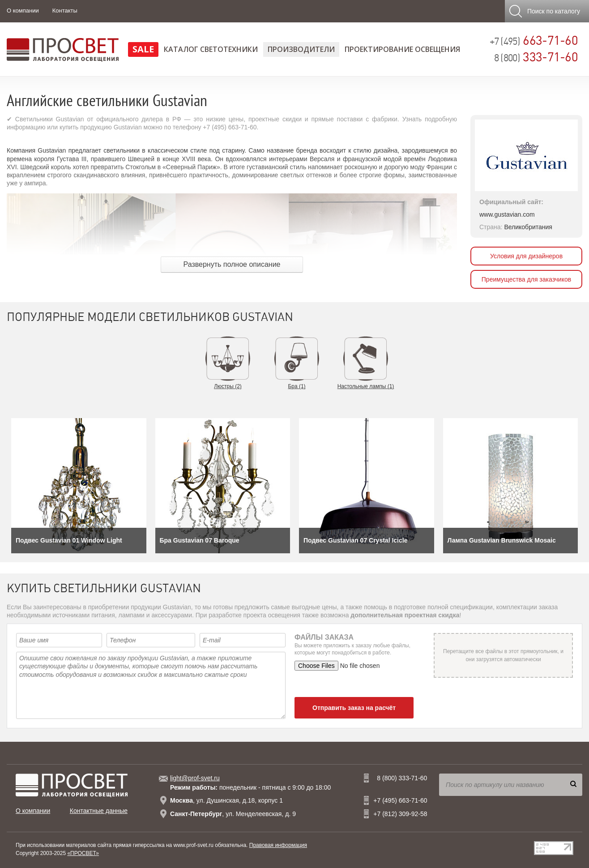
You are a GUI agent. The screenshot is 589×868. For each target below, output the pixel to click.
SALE (143, 49)
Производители (301, 49)
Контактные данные (99, 811)
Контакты (65, 11)
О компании (23, 11)
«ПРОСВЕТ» (83, 853)
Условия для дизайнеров (526, 256)
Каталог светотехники (211, 49)
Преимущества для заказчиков (526, 279)
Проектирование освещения (402, 49)
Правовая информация (278, 845)
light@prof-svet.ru (195, 778)
